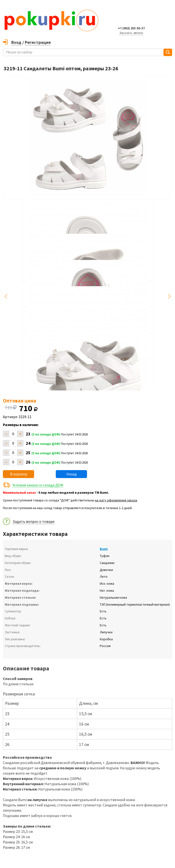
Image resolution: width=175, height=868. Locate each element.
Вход (16, 42)
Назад (72, 474)
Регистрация (38, 42)
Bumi (104, 549)
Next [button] (169, 296)
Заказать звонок (131, 33)
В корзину (19, 474)
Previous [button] (6, 296)
